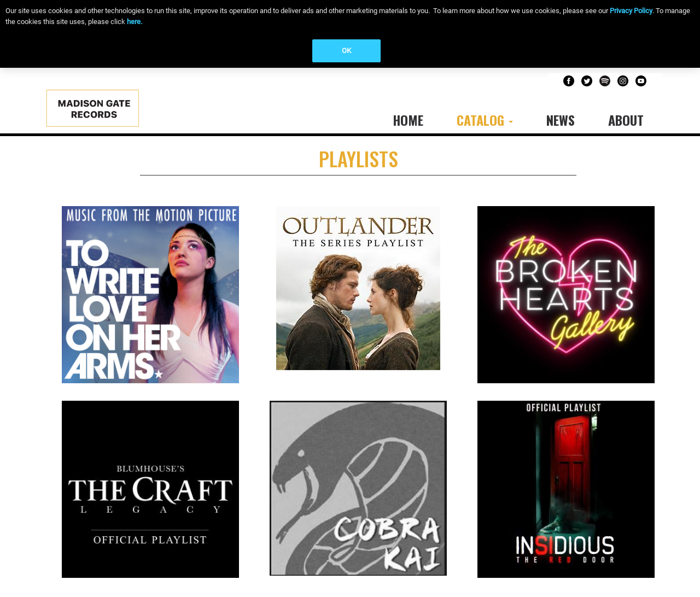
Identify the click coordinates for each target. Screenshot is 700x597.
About (626, 120)
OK (346, 51)
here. (135, 22)
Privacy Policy (631, 11)
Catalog (485, 120)
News (561, 120)
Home (408, 120)
